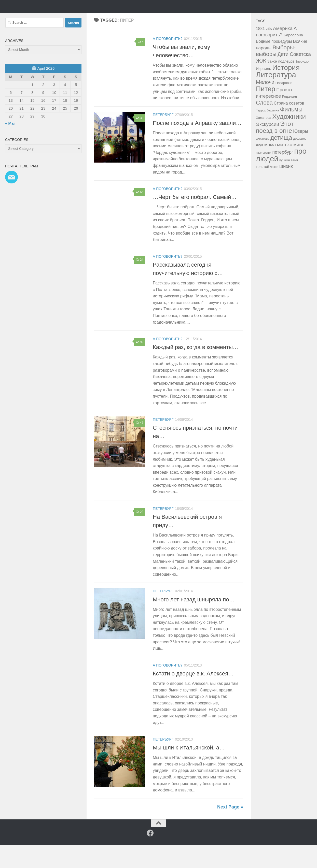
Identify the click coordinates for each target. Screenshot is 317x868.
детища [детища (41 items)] (281, 160)
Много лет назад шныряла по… (194, 622)
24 (140, 283)
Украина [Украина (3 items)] (273, 133)
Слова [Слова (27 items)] (264, 126)
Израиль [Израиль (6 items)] (264, 91)
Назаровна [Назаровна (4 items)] (284, 106)
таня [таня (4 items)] (294, 183)
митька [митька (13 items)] (285, 168)
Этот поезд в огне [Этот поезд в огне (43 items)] (275, 150)
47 (140, 446)
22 (140, 535)
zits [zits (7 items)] (269, 52)
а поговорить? (168, 62)
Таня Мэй (32, 18)
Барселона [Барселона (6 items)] (293, 58)
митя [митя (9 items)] (298, 168)
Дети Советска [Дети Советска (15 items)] (294, 77)
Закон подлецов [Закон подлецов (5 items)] (281, 84)
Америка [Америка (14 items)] (283, 51)
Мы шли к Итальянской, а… (189, 770)
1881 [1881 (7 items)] (260, 52)
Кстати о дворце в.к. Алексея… (193, 696)
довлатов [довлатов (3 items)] (300, 162)
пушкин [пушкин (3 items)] (285, 183)
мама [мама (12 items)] (270, 168)
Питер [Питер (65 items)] (266, 112)
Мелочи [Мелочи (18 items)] (265, 105)
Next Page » (230, 830)
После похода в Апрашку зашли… (197, 146)
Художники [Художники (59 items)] (289, 139)
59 (140, 765)
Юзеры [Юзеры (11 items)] (301, 154)
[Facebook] (150, 856)
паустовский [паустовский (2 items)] (264, 176)
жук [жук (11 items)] (260, 168)
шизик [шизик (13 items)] (286, 189)
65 (140, 215)
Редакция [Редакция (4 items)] (290, 119)
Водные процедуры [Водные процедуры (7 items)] (274, 64)
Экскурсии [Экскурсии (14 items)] (267, 147)
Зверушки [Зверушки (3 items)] (302, 84)
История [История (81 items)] (286, 90)
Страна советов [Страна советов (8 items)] (289, 126)
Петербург (163, 138)
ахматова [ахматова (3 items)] (263, 162)
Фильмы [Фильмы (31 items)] (291, 132)
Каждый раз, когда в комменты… (196, 370)
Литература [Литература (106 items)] (276, 98)
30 (140, 141)
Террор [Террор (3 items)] (261, 133)
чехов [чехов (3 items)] (274, 190)
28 (140, 691)
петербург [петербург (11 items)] (283, 175)
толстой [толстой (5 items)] (263, 190)
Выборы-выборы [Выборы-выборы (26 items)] (276, 74)
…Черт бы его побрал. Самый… (195, 220)
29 (140, 617)
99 (140, 365)
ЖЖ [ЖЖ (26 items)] (261, 84)
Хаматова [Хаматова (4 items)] (264, 141)
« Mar (10, 146)
